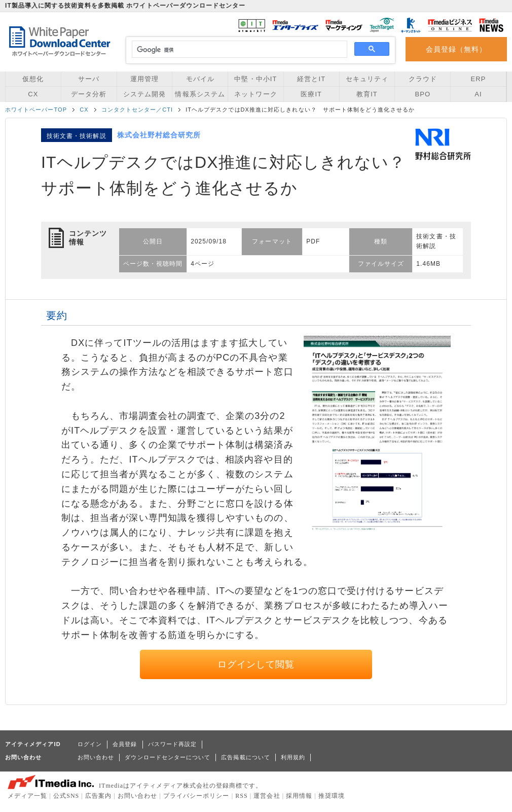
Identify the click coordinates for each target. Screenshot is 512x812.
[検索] (238, 50)
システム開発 (144, 94)
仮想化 (33, 79)
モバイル (200, 79)
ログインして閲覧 (256, 664)
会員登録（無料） (456, 49)
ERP (479, 79)
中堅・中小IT (255, 79)
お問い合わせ (96, 757)
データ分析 (89, 94)
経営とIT (311, 79)
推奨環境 (332, 796)
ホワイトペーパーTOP (36, 110)
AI (478, 94)
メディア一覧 (27, 796)
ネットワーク (255, 94)
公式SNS (66, 796)
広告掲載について (246, 757)
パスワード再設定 (173, 744)
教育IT (367, 94)
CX (33, 94)
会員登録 (125, 744)
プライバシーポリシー (196, 796)
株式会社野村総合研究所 (159, 135)
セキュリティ (367, 79)
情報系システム (200, 94)
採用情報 (299, 796)
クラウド (423, 79)
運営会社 (267, 796)
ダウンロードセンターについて (168, 757)
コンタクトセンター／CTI (137, 110)
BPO (423, 94)
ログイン (90, 744)
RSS (242, 796)
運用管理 (144, 79)
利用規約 (293, 757)
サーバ (89, 79)
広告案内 (98, 796)
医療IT (311, 94)
